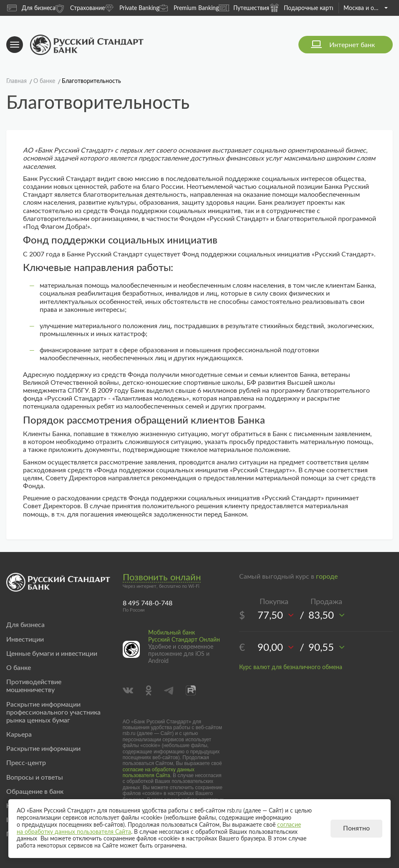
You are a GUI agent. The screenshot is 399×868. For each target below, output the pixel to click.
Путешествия (244, 8)
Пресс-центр (26, 763)
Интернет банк (352, 45)
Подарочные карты (303, 8)
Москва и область (365, 8)
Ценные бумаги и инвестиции (52, 654)
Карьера (19, 735)
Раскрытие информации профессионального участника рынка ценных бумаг (53, 712)
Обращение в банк (35, 792)
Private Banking (132, 8)
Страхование (80, 8)
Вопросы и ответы (35, 778)
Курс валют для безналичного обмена (291, 667)
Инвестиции (25, 640)
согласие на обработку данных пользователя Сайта (159, 773)
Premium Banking (189, 8)
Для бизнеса (31, 8)
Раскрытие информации (43, 749)
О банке (19, 668)
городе (327, 577)
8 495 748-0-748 (148, 603)
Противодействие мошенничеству (34, 686)
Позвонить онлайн (162, 577)
